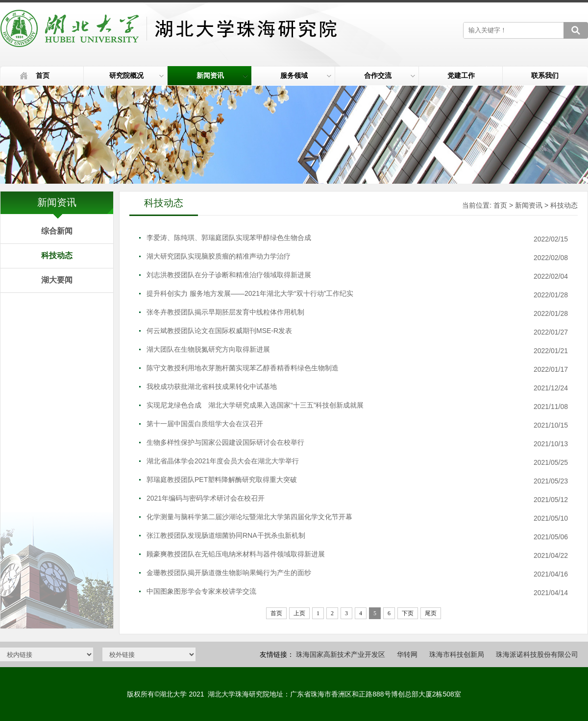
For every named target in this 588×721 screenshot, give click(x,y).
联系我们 (545, 75)
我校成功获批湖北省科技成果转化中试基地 (212, 386)
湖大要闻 (57, 280)
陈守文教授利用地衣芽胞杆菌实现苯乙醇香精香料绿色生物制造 (243, 368)
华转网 (407, 654)
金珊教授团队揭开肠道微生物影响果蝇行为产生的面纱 (229, 573)
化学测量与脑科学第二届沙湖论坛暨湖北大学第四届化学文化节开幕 (249, 517)
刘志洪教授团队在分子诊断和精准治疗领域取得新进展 (229, 275)
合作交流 (390, 75)
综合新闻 (57, 231)
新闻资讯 (222, 75)
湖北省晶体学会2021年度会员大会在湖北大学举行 (223, 461)
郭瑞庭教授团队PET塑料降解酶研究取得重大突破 (222, 480)
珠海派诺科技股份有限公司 (537, 654)
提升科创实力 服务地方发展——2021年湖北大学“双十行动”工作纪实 (250, 293)
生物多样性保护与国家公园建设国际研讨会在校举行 (225, 442)
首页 (43, 75)
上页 (299, 613)
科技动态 (57, 255)
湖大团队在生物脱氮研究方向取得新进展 (208, 349)
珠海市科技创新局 (457, 654)
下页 (408, 613)
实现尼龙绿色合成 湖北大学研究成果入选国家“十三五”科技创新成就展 (255, 405)
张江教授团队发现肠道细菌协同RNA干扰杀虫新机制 (226, 535)
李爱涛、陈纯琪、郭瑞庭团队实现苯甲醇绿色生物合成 (229, 238)
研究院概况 (137, 75)
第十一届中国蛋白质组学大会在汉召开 (205, 424)
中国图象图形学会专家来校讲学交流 (201, 591)
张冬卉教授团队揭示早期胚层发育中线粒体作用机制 (225, 312)
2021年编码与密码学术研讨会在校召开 (206, 498)
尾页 (431, 613)
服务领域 (306, 75)
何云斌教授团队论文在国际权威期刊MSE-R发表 (219, 331)
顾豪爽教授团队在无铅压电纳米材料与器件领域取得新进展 (236, 554)
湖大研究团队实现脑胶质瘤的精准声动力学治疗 (219, 256)
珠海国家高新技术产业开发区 (341, 654)
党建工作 (461, 75)
